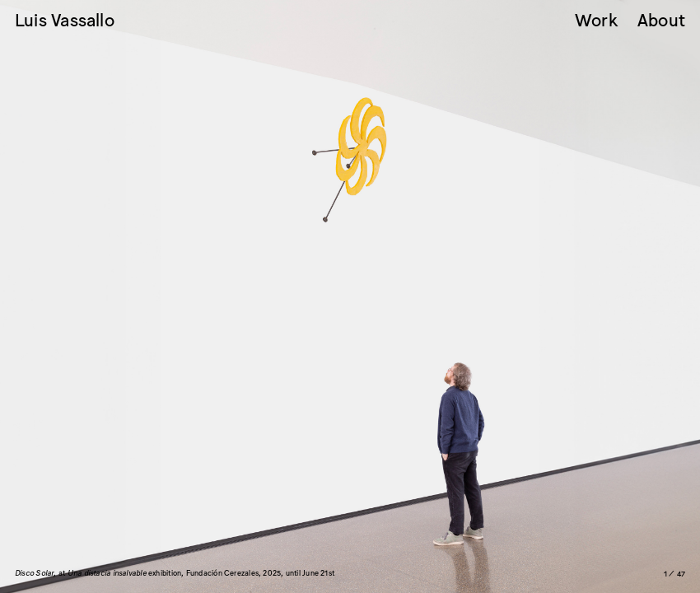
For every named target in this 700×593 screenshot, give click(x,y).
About (661, 21)
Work (596, 21)
